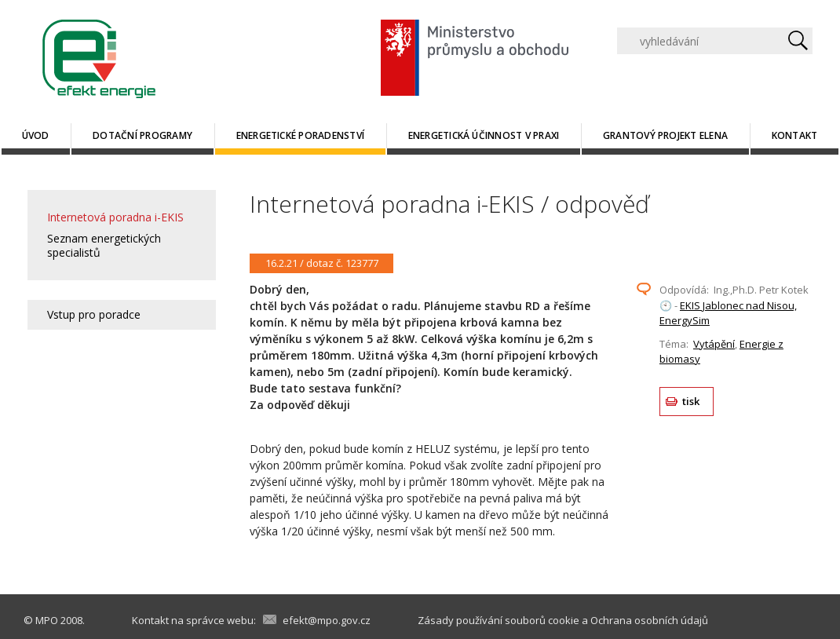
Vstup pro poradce (94, 314)
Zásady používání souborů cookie (499, 620)
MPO (47, 620)
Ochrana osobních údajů (649, 620)
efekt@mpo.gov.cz (327, 620)
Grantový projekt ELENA (665, 135)
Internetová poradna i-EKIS (115, 217)
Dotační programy (142, 135)
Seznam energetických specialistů (104, 245)
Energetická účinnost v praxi (484, 135)
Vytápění (714, 344)
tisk (691, 401)
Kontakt (795, 135)
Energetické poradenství (301, 135)
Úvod (36, 135)
